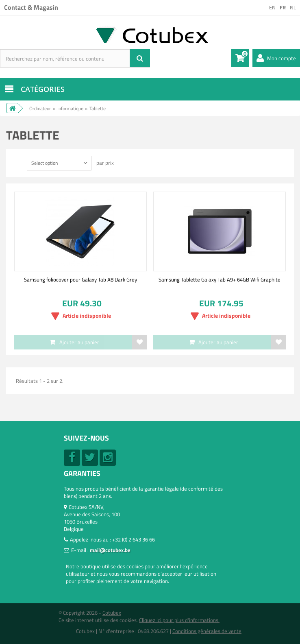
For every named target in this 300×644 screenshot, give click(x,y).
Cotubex (112, 613)
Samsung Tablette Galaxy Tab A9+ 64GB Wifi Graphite (220, 279)
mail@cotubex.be (110, 550)
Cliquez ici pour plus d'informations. (179, 620)
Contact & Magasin (31, 7)
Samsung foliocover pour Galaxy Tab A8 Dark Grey (80, 279)
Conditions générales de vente (207, 631)
